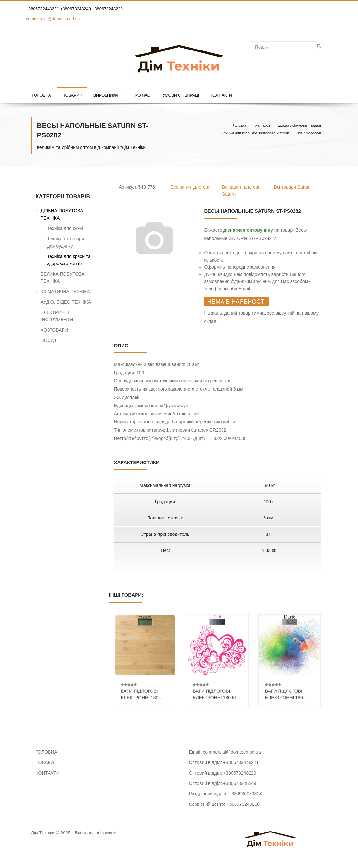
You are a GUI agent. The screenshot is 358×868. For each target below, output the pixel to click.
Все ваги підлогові (190, 187)
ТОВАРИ (45, 762)
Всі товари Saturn (292, 187)
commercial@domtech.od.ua (53, 19)
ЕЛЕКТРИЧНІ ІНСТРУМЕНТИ (57, 316)
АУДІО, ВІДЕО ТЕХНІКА (66, 302)
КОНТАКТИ (48, 773)
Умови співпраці (181, 95)
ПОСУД (49, 340)
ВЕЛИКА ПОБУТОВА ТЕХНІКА (63, 277)
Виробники (107, 95)
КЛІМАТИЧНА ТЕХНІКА (65, 292)
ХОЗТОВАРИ (54, 330)
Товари (73, 95)
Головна (42, 95)
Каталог (263, 125)
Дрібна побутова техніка (299, 125)
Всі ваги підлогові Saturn (241, 191)
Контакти (222, 95)
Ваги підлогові (309, 133)
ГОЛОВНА (47, 752)
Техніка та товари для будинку (66, 242)
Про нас (141, 95)
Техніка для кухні (65, 228)
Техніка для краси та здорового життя (255, 133)
